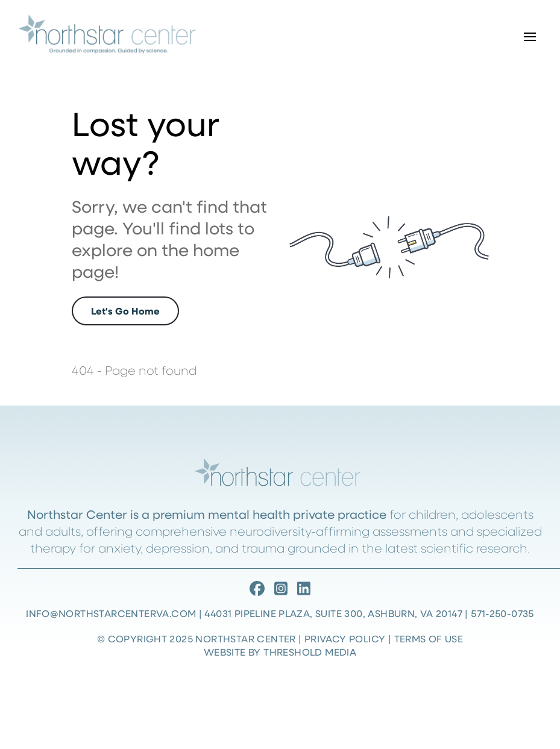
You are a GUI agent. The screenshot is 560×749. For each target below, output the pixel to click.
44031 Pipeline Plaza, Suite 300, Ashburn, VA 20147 (333, 613)
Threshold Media (310, 652)
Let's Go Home (125, 311)
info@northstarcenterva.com (111, 613)
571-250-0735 (502, 613)
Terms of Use (429, 638)
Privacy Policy (345, 638)
